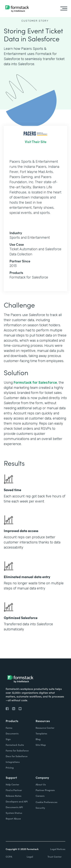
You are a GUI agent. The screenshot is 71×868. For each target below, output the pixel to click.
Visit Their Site (36, 145)
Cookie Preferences (46, 802)
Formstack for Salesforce (35, 383)
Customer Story (35, 21)
